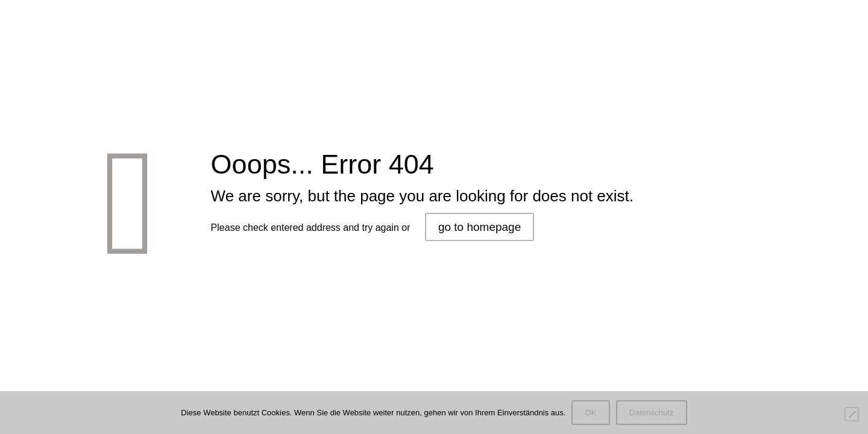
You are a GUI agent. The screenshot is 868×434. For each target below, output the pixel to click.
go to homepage (480, 227)
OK (590, 413)
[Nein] (852, 414)
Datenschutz (652, 413)
